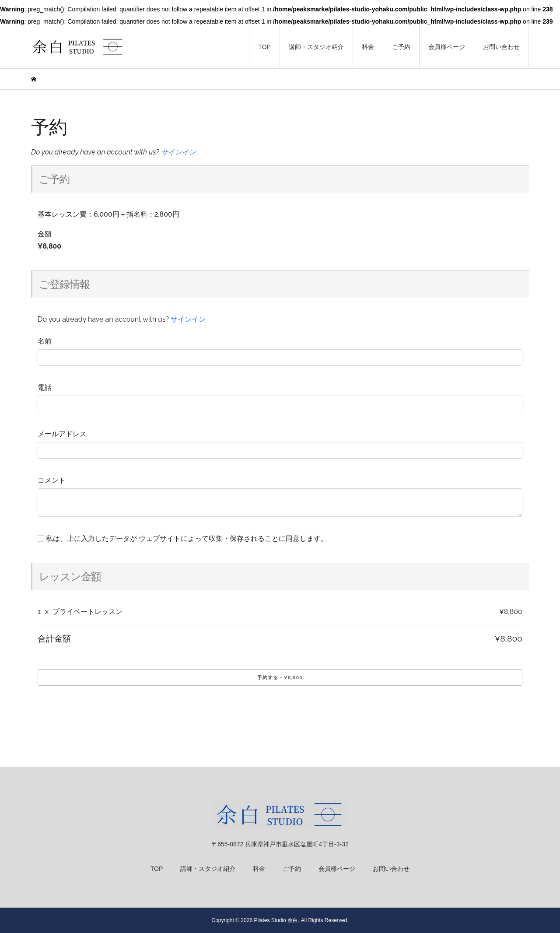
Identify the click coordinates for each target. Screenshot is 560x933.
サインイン (178, 152)
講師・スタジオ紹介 (316, 47)
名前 (45, 341)
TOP (264, 47)
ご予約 (401, 47)
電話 (45, 388)
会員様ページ (447, 47)
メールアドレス (62, 434)
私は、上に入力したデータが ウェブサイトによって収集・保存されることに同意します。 (183, 538)
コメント (52, 480)
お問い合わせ (501, 47)
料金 (368, 47)
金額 (45, 234)
